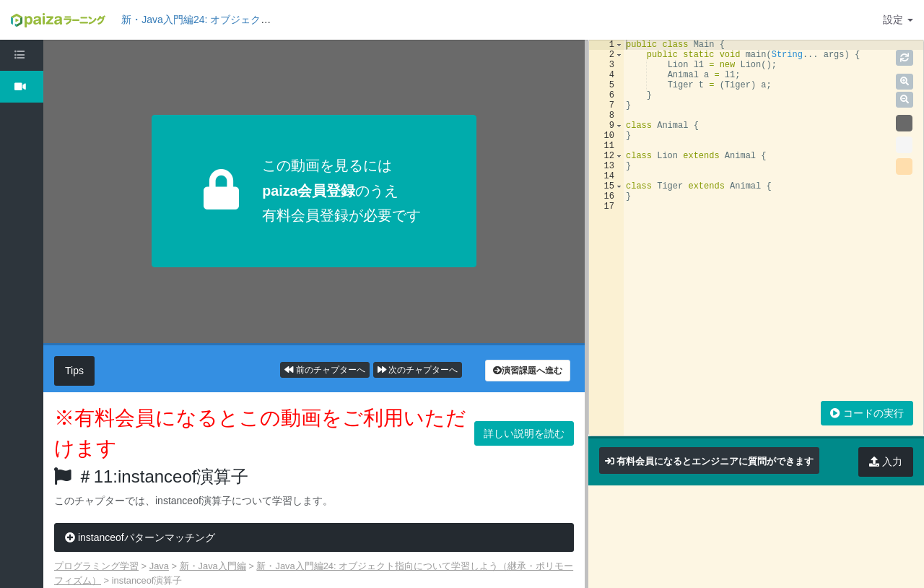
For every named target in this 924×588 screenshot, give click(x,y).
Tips (74, 371)
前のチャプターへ (324, 370)
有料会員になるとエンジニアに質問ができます (715, 461)
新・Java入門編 (213, 566)
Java (159, 566)
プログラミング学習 (96, 566)
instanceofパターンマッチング (140, 537)
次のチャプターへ (418, 370)
